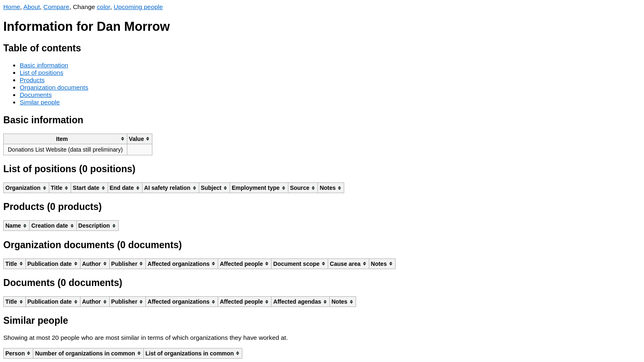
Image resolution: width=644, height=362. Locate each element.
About (32, 7)
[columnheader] (66, 139)
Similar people (40, 102)
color (104, 7)
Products (32, 80)
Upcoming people (138, 7)
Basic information (44, 65)
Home (12, 7)
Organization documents (54, 87)
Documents (36, 95)
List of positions (41, 73)
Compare (56, 7)
